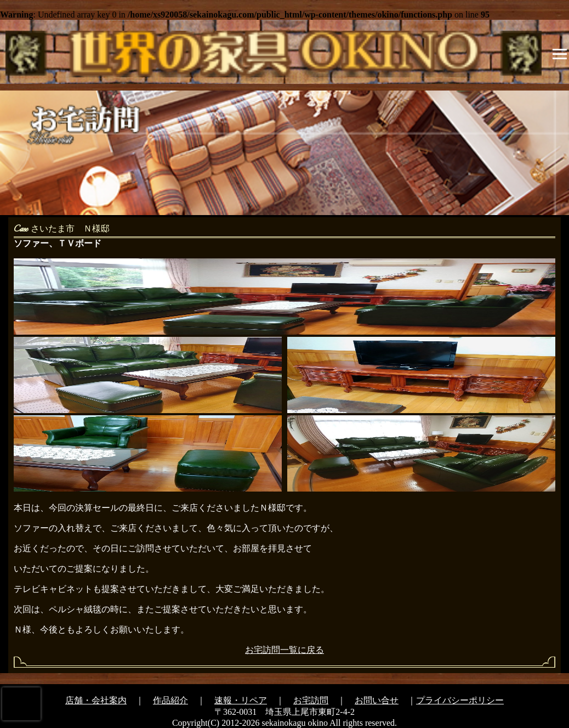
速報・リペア (241, 700)
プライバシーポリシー (460, 700)
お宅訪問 (311, 700)
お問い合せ (377, 700)
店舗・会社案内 (96, 700)
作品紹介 (170, 700)
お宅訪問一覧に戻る (284, 650)
